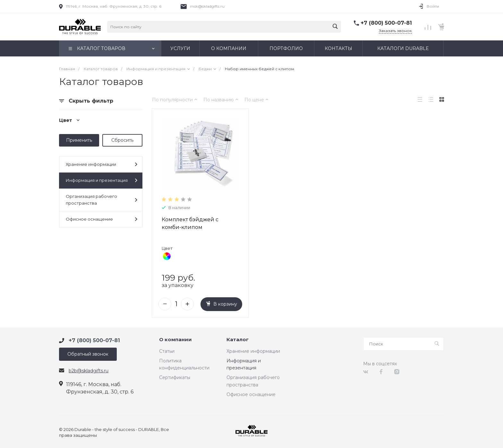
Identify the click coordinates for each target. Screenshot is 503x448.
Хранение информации (102, 164)
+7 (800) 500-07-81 (386, 23)
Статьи (167, 351)
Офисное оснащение (102, 219)
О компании (175, 340)
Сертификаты (175, 377)
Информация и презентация (102, 180)
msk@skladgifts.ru (207, 6)
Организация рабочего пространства (102, 200)
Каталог (238, 340)
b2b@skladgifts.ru (89, 371)
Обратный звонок (88, 354)
